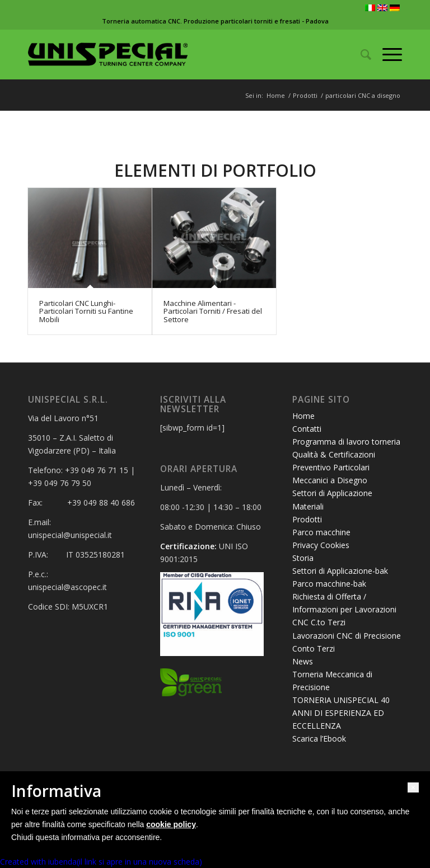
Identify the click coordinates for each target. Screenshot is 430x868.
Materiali (308, 506)
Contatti (307, 429)
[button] (413, 787)
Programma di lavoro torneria (346, 442)
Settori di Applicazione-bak (340, 571)
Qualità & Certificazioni (334, 454)
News (303, 661)
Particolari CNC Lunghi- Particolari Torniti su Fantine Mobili (86, 311)
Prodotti (305, 95)
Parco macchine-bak (329, 584)
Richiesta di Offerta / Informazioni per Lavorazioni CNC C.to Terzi (344, 609)
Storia (303, 558)
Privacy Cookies (321, 545)
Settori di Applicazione (332, 493)
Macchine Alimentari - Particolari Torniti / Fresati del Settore (213, 311)
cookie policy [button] (171, 824)
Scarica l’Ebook (319, 739)
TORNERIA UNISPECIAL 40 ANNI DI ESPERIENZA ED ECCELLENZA (341, 713)
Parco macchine (321, 532)
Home (276, 95)
